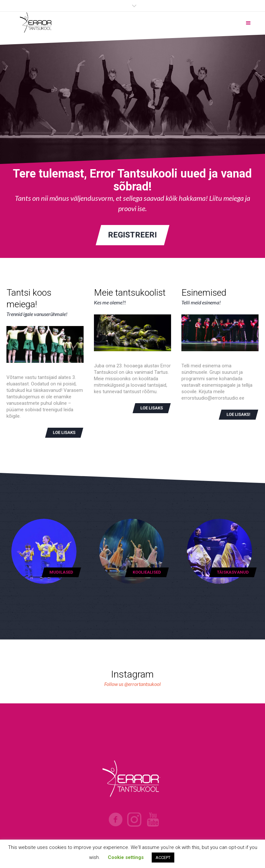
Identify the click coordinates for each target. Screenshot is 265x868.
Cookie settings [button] (126, 857)
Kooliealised (147, 572)
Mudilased (61, 572)
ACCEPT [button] (163, 858)
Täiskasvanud (233, 572)
